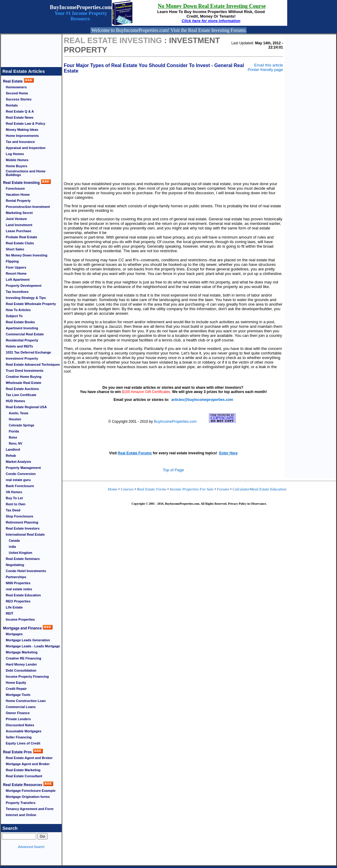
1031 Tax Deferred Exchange (28, 352)
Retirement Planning (22, 522)
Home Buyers (17, 166)
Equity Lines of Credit (23, 743)
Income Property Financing (27, 676)
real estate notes (19, 589)
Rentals (12, 105)
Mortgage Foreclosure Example (31, 791)
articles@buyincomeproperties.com (202, 400)
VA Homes (14, 492)
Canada (14, 541)
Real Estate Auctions (22, 389)
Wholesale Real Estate (24, 383)
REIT (10, 613)
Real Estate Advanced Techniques (33, 364)
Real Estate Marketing (23, 770)
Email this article (269, 65)
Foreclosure (15, 188)
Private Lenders (18, 719)
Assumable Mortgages (24, 731)
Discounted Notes (20, 725)
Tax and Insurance (20, 142)
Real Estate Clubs (20, 243)
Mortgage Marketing (22, 652)
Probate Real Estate (21, 237)
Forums (223, 489)
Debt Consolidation (21, 670)
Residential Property (22, 340)
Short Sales (15, 249)
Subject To (14, 316)
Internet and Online (21, 815)
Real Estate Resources (23, 785)
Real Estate (13, 81)
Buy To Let (14, 498)
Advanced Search (31, 847)
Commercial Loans (21, 707)
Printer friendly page (265, 70)
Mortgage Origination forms (28, 797)
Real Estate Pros (17, 752)
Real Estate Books (20, 322)
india (12, 547)
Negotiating (15, 565)
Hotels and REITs (19, 346)
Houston (15, 419)
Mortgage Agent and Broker (28, 764)
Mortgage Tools (18, 695)
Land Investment (19, 225)
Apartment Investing (22, 328)
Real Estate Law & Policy (26, 124)
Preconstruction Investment (28, 207)
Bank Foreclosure (20, 486)
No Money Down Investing (27, 255)
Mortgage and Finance (22, 628)
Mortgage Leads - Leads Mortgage (33, 646)
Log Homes (15, 154)
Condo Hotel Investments (26, 571)
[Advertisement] (31, 48)
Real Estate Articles (24, 71)
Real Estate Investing (21, 183)
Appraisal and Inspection (26, 148)
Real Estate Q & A (20, 111)
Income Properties (20, 619)
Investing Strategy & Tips (26, 298)
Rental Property (18, 201)
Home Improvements (22, 136)
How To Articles (18, 310)
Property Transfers (21, 803)
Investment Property (22, 358)
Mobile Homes (17, 160)
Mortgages (14, 634)
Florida (14, 431)
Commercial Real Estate (25, 334)
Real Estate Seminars (23, 559)
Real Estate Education (23, 595)
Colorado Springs (22, 425)
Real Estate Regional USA (26, 407)
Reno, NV (15, 444)
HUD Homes (15, 401)
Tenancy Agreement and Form (30, 809)
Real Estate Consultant (24, 776)
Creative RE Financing (24, 658)
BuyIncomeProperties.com (175, 422)
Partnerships (16, 577)
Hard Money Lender (21, 664)
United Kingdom (20, 553)
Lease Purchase (19, 231)
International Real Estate (25, 534)
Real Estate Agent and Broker (29, 758)
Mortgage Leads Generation (28, 640)
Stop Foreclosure (19, 516)
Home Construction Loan (26, 701)
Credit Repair (16, 689)
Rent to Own (16, 504)
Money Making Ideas (22, 130)
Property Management (23, 468)
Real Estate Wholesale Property (31, 304)
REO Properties (18, 601)
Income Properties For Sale (192, 489)
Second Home (17, 93)
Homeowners (16, 87)
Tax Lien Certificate (21, 395)
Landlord (13, 449)
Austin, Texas (19, 413)
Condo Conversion (21, 474)
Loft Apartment (18, 280)
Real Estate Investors (23, 528)
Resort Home (16, 273)
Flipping (12, 261)
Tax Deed (13, 510)
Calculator (241, 489)
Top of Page (173, 470)
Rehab (11, 456)
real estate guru (18, 480)
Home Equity (16, 683)
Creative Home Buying (24, 377)
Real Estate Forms (152, 489)
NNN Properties (18, 583)
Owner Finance (18, 713)
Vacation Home (18, 195)
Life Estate (14, 607)
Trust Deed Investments (25, 371)
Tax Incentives (17, 292)
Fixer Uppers (16, 267)
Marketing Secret (19, 213)
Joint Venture (16, 219)
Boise (13, 437)
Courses (127, 489)
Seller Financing (19, 737)
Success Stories (19, 99)
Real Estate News (20, 117)
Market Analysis (18, 462)
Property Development (24, 286)
